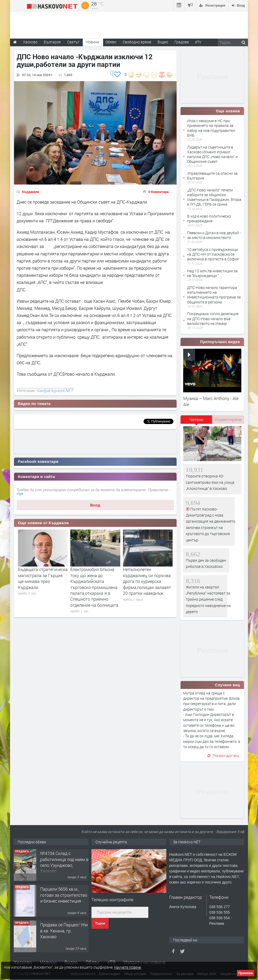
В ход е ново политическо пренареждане (209, 218)
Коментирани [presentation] (228, 419)
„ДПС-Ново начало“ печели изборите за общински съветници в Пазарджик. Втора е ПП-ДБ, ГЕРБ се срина (214, 197)
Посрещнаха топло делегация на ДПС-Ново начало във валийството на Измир (213, 318)
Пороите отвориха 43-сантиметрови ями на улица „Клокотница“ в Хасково (210, 482)
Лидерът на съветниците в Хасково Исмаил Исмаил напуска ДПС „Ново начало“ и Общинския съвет (212, 154)
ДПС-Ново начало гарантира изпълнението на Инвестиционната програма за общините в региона (214, 295)
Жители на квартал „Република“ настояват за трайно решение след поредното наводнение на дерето (208, 599)
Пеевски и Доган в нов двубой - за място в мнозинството (214, 235)
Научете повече (128, 967)
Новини (93, 42)
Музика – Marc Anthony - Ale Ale (211, 401)
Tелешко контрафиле (112, 900)
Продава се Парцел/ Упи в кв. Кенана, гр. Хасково (64, 931)
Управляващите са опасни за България (212, 176)
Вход (95, 505)
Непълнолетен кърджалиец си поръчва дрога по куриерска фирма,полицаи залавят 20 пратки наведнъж (147, 581)
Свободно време (137, 42)
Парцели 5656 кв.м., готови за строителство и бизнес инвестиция (64, 895)
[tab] (196, 421)
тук (20, 494)
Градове (182, 42)
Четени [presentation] (196, 419)
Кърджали (30, 192)
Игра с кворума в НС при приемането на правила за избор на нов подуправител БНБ (211, 128)
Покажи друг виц (223, 756)
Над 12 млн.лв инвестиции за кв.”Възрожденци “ (212, 273)
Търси (100, 923)
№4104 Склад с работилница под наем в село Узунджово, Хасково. (64, 862)
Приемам (246, 973)
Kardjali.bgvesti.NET (55, 390)
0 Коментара (158, 192)
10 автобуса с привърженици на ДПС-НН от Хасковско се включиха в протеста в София (213, 254)
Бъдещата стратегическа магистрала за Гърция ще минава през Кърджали (43, 578)
